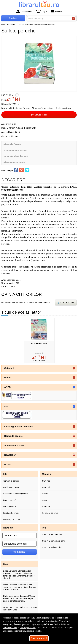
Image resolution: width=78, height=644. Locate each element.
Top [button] (44, 528)
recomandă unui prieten (15, 150)
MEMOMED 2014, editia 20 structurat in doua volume (20, 608)
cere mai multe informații (16, 156)
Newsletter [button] (10, 455)
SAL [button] (7, 407)
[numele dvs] (20, 536)
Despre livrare (9, 506)
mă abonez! (20, 552)
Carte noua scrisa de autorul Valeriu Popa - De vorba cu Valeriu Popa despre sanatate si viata (19, 598)
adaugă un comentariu (14, 162)
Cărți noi (46, 481)
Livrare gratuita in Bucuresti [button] (19, 427)
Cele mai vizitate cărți (52, 547)
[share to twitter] (27, 170)
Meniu (55, 12)
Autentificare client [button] (14, 445)
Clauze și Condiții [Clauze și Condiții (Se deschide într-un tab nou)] (28, 628)
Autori (45, 500)
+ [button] (74, 368)
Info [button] (5, 474)
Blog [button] (6, 564)
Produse (13, 18)
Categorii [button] (9, 368)
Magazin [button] (46, 474)
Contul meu (23, 12)
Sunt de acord (39, 638)
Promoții (46, 487)
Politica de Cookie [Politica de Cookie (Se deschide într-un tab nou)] (52, 624)
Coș (40, 12)
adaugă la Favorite (12, 144)
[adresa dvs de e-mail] (20, 544)
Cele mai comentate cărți (53, 541)
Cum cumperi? (10, 500)
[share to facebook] (16, 170)
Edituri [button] (8, 378)
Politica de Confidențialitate (15, 494)
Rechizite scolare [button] (13, 436)
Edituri (45, 494)
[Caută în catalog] (74, 18)
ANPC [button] (8, 387)
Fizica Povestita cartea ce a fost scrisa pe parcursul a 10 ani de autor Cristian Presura (20, 587)
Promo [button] (8, 464)
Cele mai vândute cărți (52, 534)
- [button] (74, 387)
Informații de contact (12, 519)
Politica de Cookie (11, 487)
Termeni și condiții (11, 481)
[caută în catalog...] (49, 18)
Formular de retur (50, 513)
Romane (15, 136)
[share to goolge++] (22, 170)
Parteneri (46, 506)
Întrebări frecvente (11, 513)
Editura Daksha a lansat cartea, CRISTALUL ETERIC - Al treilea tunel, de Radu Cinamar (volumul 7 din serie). (19, 575)
